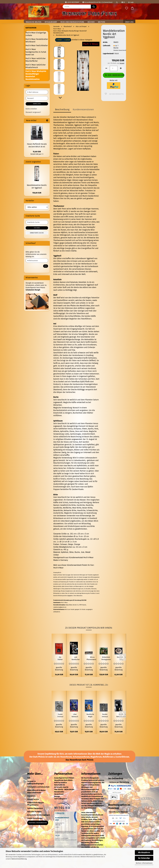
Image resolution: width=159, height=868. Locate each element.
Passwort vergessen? (33, 112)
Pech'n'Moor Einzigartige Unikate (36, 34)
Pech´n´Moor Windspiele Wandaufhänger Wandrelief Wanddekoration (36, 75)
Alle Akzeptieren (144, 852)
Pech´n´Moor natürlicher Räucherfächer (36, 60)
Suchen (37, 228)
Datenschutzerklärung (19, 859)
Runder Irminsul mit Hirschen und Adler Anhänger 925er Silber (105, 716)
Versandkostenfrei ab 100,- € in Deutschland (97, 2)
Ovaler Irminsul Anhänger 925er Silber (60, 716)
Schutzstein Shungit (33, 290)
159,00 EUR (37, 193)
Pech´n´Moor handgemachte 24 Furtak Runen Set (36, 52)
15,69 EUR (37, 152)
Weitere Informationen (144, 863)
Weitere (102, 22)
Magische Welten (34, 22)
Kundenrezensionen (83, 109)
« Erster (59, 40)
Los (46, 266)
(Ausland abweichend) (120, 50)
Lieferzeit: (106, 46)
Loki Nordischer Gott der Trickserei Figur (76, 658)
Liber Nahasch (75, 715)
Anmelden (37, 104)
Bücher (91, 22)
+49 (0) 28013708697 (72, 2)
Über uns (129, 22)
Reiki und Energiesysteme (72, 22)
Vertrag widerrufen (38, 823)
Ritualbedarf (51, 22)
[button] (132, 8)
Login (131, 2)
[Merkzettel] (127, 8)
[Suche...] (94, 7)
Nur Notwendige (144, 858)
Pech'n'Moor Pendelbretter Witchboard (37, 40)
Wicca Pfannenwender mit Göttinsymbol (92, 658)
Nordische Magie (90, 715)
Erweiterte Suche (37, 233)
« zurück (67, 40)
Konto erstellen (31, 109)
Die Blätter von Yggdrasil (60, 658)
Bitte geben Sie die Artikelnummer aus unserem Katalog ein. (36, 254)
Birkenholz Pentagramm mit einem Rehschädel (106, 658)
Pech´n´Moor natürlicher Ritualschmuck (36, 66)
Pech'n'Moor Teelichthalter (37, 45)
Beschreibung (62, 109)
